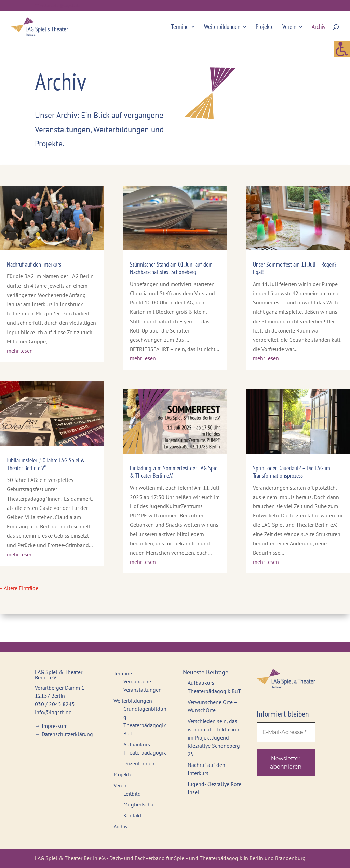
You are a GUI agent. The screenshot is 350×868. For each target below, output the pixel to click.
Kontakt (132, 815)
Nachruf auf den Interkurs (34, 264)
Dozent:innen (139, 763)
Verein (289, 28)
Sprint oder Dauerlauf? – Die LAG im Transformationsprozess (292, 472)
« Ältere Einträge (19, 588)
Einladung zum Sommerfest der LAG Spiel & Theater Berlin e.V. (174, 472)
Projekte (265, 28)
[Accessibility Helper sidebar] (342, 18)
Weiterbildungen (222, 28)
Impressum (55, 726)
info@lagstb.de (53, 712)
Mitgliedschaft (140, 804)
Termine (180, 28)
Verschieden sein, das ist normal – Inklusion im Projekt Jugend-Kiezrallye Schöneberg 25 (214, 737)
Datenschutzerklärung (67, 734)
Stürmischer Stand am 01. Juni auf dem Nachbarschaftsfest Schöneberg (171, 268)
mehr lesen (20, 351)
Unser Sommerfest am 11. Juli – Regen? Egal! (295, 268)
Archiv (319, 28)
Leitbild (132, 794)
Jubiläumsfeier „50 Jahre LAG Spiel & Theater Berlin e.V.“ (46, 464)
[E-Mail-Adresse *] (286, 732)
